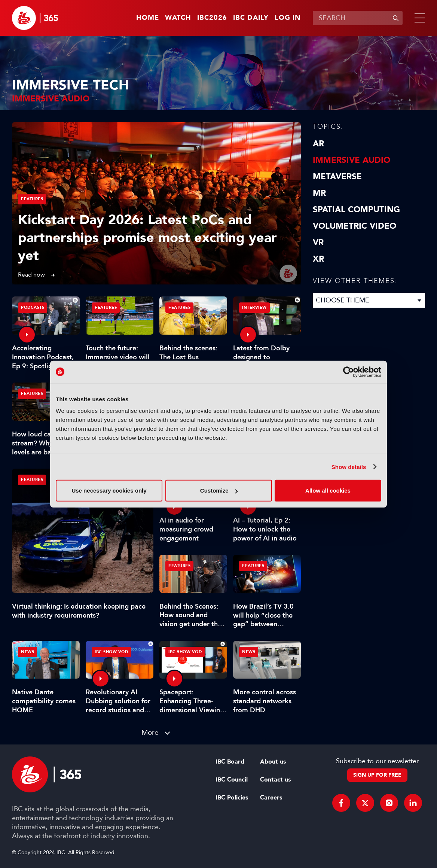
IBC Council (232, 780)
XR (318, 259)
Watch (178, 18)
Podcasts (33, 307)
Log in (288, 18)
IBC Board (230, 762)
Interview (254, 307)
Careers (271, 798)
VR (318, 243)
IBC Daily (251, 18)
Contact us (275, 780)
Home (148, 18)
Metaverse (337, 177)
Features (32, 199)
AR (318, 144)
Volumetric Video (355, 226)
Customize (219, 491)
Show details (349, 467)
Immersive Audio (352, 160)
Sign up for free (377, 775)
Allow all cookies (328, 491)
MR (319, 193)
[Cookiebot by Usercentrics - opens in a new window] (349, 372)
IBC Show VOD (111, 652)
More (150, 732)
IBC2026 (212, 18)
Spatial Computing (356, 210)
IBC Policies (232, 798)
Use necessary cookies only (109, 491)
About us (273, 762)
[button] (418, 18)
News (27, 652)
